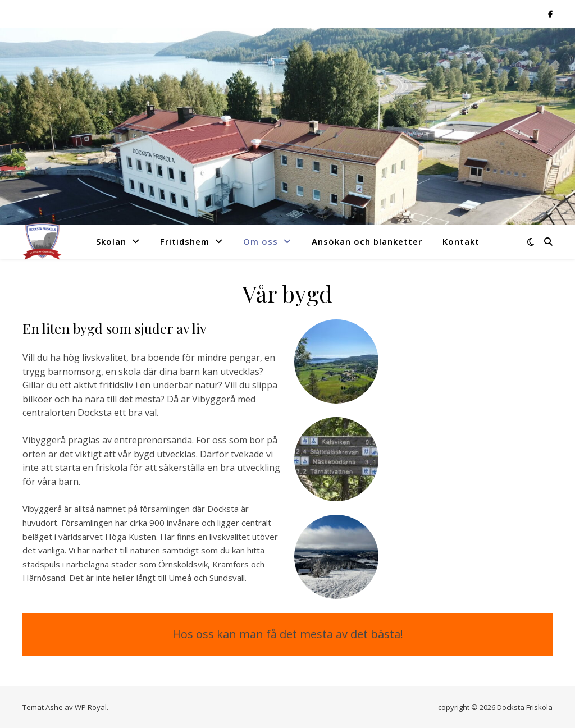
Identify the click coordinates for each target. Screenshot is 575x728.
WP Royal (91, 707)
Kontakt (461, 241)
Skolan (111, 241)
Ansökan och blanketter (367, 241)
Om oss (261, 241)
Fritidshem (185, 241)
